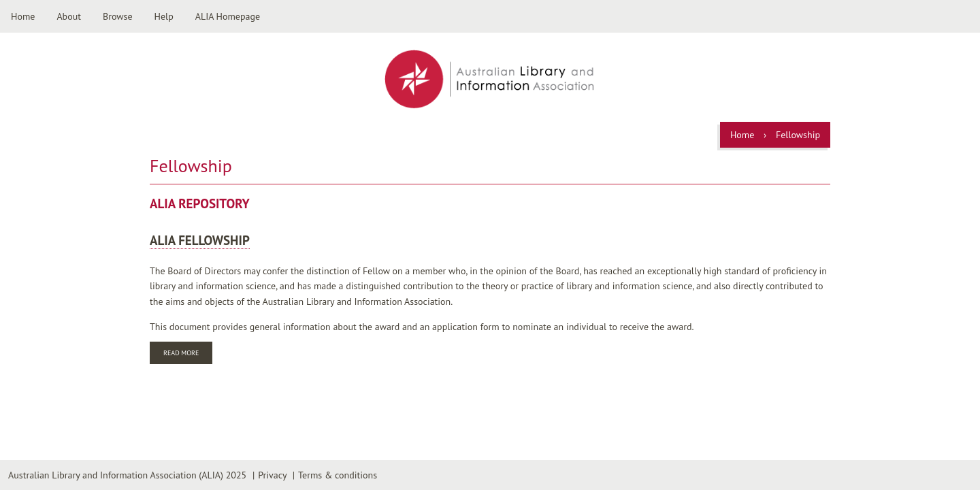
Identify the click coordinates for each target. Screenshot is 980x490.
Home (23, 16)
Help (164, 16)
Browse (118, 16)
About (69, 16)
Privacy (272, 475)
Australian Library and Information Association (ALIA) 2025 (127, 475)
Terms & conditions (338, 475)
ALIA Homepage (228, 16)
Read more (188, 354)
